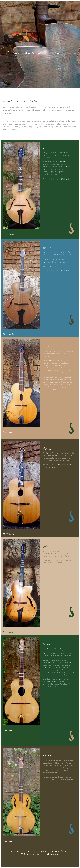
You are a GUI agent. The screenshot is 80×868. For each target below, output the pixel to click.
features (9, 234)
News (74, 52)
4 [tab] (24, 228)
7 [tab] (28, 327)
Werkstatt (33, 52)
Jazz (46, 545)
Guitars (13, 52)
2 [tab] (19, 228)
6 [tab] (26, 327)
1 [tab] (17, 228)
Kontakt (54, 52)
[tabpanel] (21, 186)
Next (37, 186)
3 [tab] (21, 228)
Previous (6, 186)
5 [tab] (26, 228)
